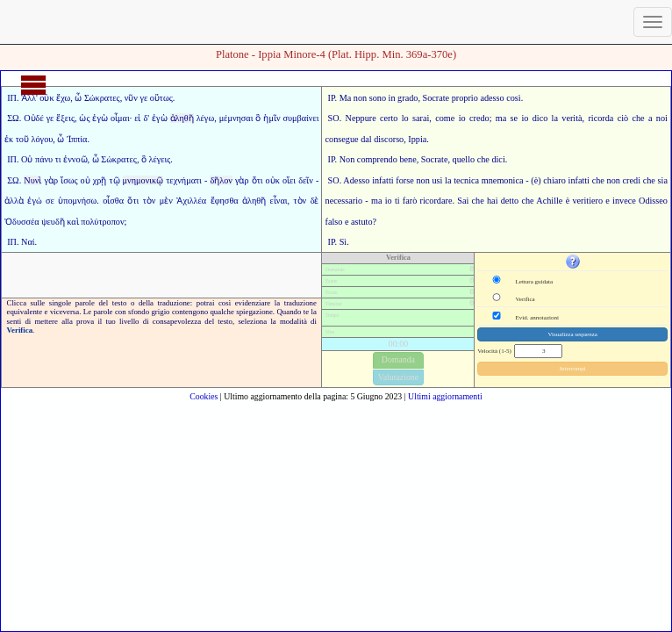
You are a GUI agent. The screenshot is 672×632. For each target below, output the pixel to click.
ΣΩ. (14, 118)
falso (334, 222)
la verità (567, 118)
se (515, 118)
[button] (573, 261)
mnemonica (503, 180)
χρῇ (100, 180)
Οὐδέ (34, 118)
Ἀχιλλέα (191, 201)
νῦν (131, 98)
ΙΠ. (13, 98)
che (598, 180)
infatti (382, 180)
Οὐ (27, 159)
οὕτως (161, 98)
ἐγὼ (100, 118)
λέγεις (160, 159)
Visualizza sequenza (572, 334)
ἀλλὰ (14, 201)
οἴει (289, 180)
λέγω (206, 118)
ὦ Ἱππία (72, 139)
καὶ (72, 222)
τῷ (114, 180)
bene (407, 159)
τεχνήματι (184, 180)
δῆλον (221, 180)
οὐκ (273, 180)
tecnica (466, 180)
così (513, 98)
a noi (658, 118)
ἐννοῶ (75, 159)
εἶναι (279, 201)
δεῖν (306, 180)
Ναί (28, 242)
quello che (471, 159)
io (462, 118)
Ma (346, 98)
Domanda (398, 359)
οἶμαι (120, 118)
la (448, 180)
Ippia (417, 139)
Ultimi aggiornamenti (445, 396)
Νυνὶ (32, 180)
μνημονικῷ (143, 180)
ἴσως (69, 180)
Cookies (204, 396)
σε (50, 201)
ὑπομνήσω (77, 201)
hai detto (503, 201)
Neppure (361, 118)
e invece (620, 201)
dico (540, 118)
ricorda (601, 118)
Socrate (436, 98)
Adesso (356, 180)
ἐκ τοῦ (17, 139)
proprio (465, 98)
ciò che (631, 118)
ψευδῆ (53, 222)
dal (366, 139)
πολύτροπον (102, 222)
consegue (342, 139)
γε (144, 98)
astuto (361, 222)
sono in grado (394, 98)
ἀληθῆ (182, 118)
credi (632, 180)
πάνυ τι (48, 159)
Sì (343, 242)
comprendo (377, 159)
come (445, 118)
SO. (335, 118)
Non (347, 159)
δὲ (315, 201)
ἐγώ (34, 201)
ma (501, 118)
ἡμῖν (272, 118)
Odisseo (653, 201)
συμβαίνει (300, 118)
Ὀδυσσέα (22, 222)
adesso (492, 98)
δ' (146, 118)
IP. (333, 98)
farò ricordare (428, 201)
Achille (549, 201)
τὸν (150, 201)
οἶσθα (113, 201)
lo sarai (416, 118)
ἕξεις (65, 118)
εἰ (137, 118)
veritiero (587, 201)
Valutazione (398, 377)
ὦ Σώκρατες (97, 98)
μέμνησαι (236, 118)
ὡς (84, 118)
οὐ (86, 180)
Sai (463, 201)
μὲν (166, 201)
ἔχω (63, 98)
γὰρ (51, 180)
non (360, 98)
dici (498, 159)
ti (397, 201)
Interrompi (573, 369)
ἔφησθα (225, 201)
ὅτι (257, 180)
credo (479, 118)
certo (389, 118)
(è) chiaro (548, 180)
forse (404, 180)
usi (437, 180)
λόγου (43, 139)
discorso (389, 139)
